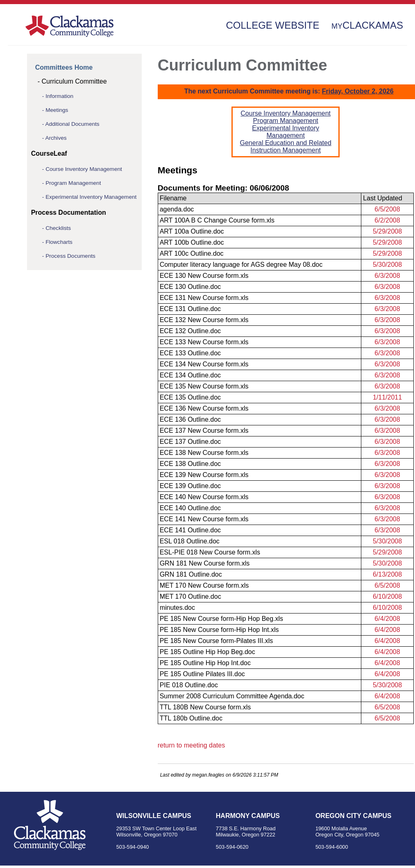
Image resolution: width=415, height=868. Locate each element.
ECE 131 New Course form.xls (204, 298)
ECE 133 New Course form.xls (204, 342)
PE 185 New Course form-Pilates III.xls (217, 641)
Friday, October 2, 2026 (358, 91)
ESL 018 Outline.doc (190, 541)
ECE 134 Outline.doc (190, 375)
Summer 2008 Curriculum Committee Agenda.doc (232, 696)
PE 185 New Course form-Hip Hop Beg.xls (221, 619)
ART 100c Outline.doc (192, 253)
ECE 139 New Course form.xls (204, 475)
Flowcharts (59, 242)
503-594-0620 (232, 847)
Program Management (73, 183)
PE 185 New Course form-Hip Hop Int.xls (219, 630)
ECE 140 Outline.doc (190, 508)
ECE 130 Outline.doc (190, 287)
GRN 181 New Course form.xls (205, 563)
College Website (272, 25)
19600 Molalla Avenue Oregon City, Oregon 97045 (347, 832)
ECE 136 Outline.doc (190, 419)
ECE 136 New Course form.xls (204, 408)
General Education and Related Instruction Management (286, 147)
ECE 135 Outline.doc (190, 397)
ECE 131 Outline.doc (190, 309)
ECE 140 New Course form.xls (204, 497)
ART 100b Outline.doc (192, 242)
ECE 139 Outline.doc (190, 486)
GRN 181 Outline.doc (191, 574)
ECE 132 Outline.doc (190, 331)
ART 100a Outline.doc (192, 231)
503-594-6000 (332, 847)
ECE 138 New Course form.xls (204, 453)
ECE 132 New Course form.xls (204, 320)
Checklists (58, 228)
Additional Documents (72, 124)
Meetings (57, 110)
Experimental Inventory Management (91, 197)
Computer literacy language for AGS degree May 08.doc (241, 265)
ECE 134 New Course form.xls (204, 364)
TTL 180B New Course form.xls (205, 707)
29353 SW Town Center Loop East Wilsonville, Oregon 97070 (156, 832)
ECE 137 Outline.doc (190, 442)
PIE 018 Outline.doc (189, 685)
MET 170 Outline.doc (190, 596)
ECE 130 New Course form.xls (204, 276)
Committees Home (64, 67)
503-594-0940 (133, 847)
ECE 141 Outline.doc (190, 530)
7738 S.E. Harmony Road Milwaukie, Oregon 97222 (246, 832)
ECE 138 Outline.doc (190, 464)
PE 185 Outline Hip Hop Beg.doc (207, 652)
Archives (56, 138)
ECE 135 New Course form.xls (204, 386)
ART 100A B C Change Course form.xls (217, 220)
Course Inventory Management (84, 169)
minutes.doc (177, 608)
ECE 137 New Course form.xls (204, 431)
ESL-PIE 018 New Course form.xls (210, 552)
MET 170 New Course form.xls (204, 585)
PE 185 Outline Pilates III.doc (202, 674)
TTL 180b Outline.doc (191, 718)
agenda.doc (177, 209)
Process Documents (70, 256)
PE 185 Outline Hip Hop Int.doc (205, 663)
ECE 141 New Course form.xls (204, 519)
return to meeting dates (192, 745)
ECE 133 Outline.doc (190, 353)
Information (59, 96)
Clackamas (367, 25)
